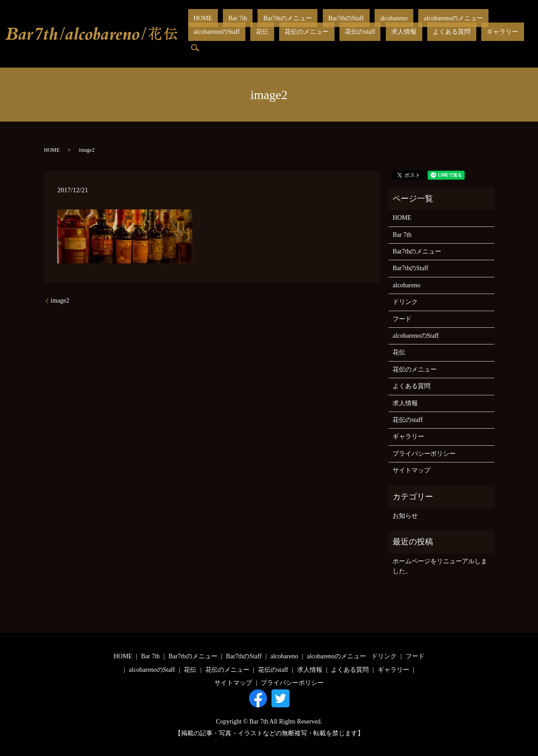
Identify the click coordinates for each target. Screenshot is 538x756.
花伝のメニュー (210, 40)
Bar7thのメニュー (260, 25)
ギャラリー (361, 40)
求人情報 (285, 40)
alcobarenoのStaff (450, 25)
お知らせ (405, 516)
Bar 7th (221, 25)
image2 (60, 301)
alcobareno (343, 25)
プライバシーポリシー (424, 454)
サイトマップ (411, 470)
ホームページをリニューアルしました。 (440, 566)
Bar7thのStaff (307, 25)
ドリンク (405, 302)
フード (402, 319)
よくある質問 (321, 40)
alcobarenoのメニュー (392, 25)
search (389, 41)
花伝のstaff (252, 40)
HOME (197, 25)
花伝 (484, 25)
